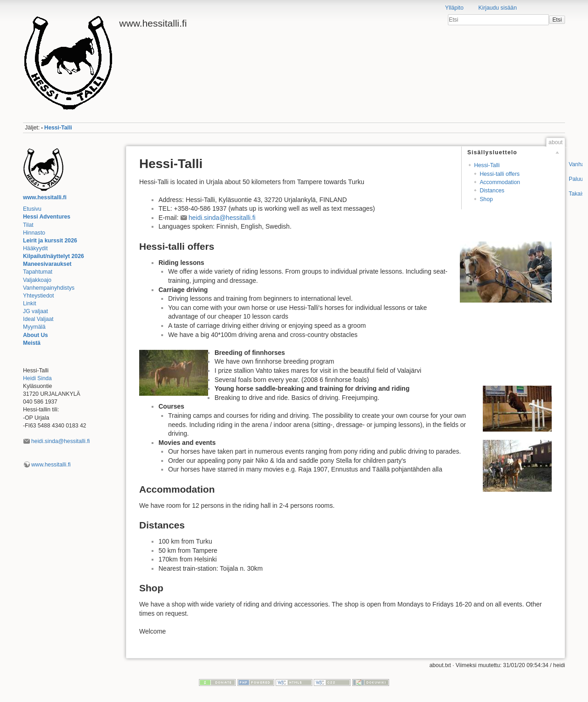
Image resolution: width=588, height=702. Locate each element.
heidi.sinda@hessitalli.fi (61, 441)
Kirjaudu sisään (498, 8)
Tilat (28, 225)
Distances (492, 191)
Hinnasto (34, 233)
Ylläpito (454, 8)
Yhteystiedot (38, 296)
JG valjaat (35, 311)
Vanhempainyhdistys (49, 288)
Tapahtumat (38, 272)
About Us (35, 335)
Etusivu (32, 209)
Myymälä (34, 327)
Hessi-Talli (58, 128)
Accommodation (500, 182)
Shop (486, 199)
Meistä (32, 343)
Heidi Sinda (37, 378)
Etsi (557, 20)
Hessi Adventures (47, 217)
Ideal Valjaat (38, 319)
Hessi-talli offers (500, 174)
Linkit (30, 303)
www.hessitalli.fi (45, 197)
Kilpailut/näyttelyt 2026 (54, 256)
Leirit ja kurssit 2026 (50, 241)
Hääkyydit (35, 248)
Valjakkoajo (37, 280)
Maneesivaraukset (47, 264)
